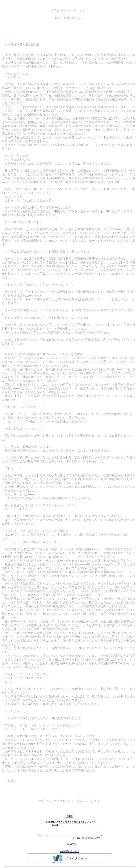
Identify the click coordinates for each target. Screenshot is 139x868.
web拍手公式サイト (69, 852)
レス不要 (71, 844)
